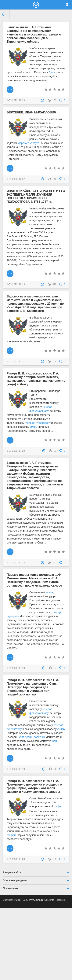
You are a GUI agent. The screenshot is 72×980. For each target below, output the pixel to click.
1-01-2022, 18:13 (16, 284)
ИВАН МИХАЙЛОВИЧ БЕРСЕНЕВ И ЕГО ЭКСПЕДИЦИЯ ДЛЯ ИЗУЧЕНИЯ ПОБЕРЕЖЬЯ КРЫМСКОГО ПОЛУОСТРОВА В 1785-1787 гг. (36, 196)
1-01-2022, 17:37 (16, 362)
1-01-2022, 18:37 (16, 179)
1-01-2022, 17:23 (16, 563)
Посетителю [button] (36, 888)
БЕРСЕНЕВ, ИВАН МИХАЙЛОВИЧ (31, 112)
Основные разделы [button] (36, 880)
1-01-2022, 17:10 (16, 769)
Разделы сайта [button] (36, 872)
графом (11, 835)
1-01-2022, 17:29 (16, 451)
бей (54, 741)
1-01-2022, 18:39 (16, 100)
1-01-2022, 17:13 (16, 668)
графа (57, 806)
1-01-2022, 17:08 (16, 859)
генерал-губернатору (38, 423)
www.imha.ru (36, 900)
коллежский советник (32, 737)
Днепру (53, 72)
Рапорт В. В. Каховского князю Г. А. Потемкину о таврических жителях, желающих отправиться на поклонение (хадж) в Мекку (36, 379)
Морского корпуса (28, 143)
